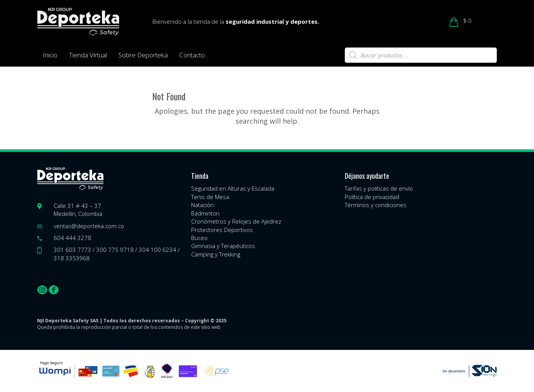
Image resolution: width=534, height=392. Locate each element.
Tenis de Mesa (210, 197)
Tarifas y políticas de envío (379, 188)
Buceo (199, 238)
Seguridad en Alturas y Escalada (233, 188)
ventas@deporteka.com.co (89, 226)
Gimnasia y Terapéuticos (223, 246)
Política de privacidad (372, 197)
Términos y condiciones (376, 205)
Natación (202, 205)
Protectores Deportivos (222, 230)
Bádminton (205, 213)
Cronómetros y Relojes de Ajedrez (236, 221)
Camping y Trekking (216, 254)
